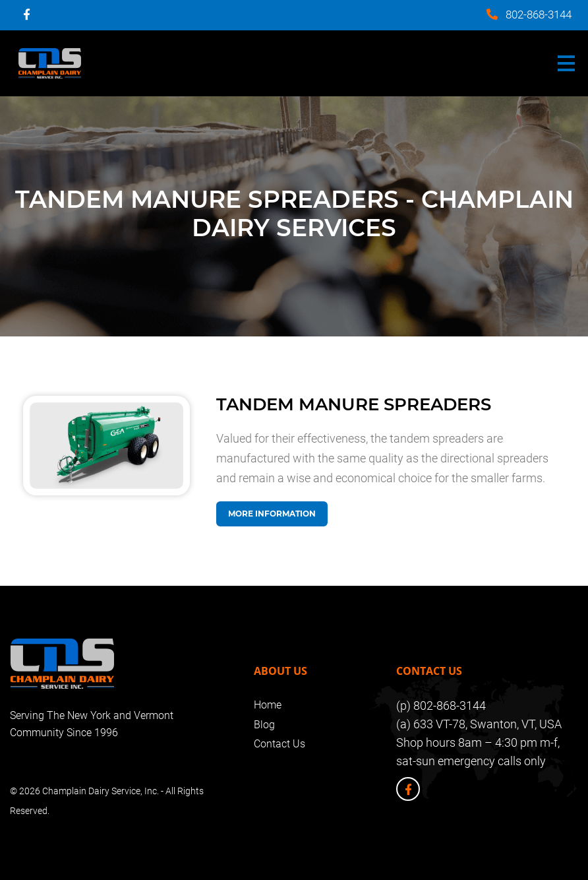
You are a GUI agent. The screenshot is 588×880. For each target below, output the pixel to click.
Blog (264, 725)
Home (268, 705)
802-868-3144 (539, 15)
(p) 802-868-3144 (441, 706)
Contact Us (279, 744)
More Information (272, 514)
